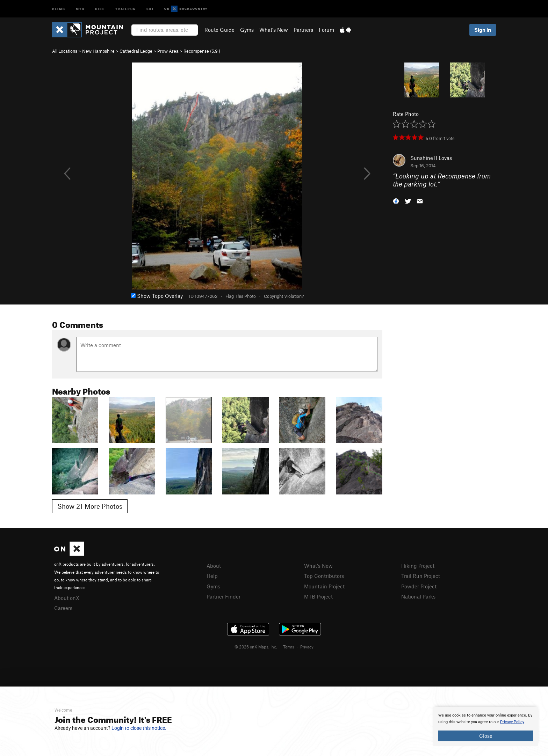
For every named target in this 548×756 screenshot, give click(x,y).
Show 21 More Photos (90, 506)
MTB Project (318, 596)
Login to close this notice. (139, 728)
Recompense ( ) (202, 51)
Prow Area (168, 51)
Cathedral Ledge (136, 51)
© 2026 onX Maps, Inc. (256, 647)
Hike (100, 9)
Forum (326, 30)
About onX (67, 598)
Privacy (307, 647)
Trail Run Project (421, 576)
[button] (396, 200)
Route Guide (219, 30)
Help (212, 576)
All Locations (65, 51)
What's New (274, 30)
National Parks (418, 596)
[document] (486, 727)
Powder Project (419, 586)
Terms (289, 647)
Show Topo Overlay (157, 296)
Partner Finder (223, 596)
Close (486, 736)
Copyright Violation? (284, 296)
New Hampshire (98, 51)
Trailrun (126, 9)
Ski (150, 9)
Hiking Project (418, 566)
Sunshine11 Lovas (431, 158)
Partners (303, 30)
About (214, 566)
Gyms (247, 30)
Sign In (483, 30)
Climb (59, 9)
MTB (80, 9)
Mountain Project (324, 586)
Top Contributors (324, 576)
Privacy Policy (512, 722)
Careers (63, 608)
